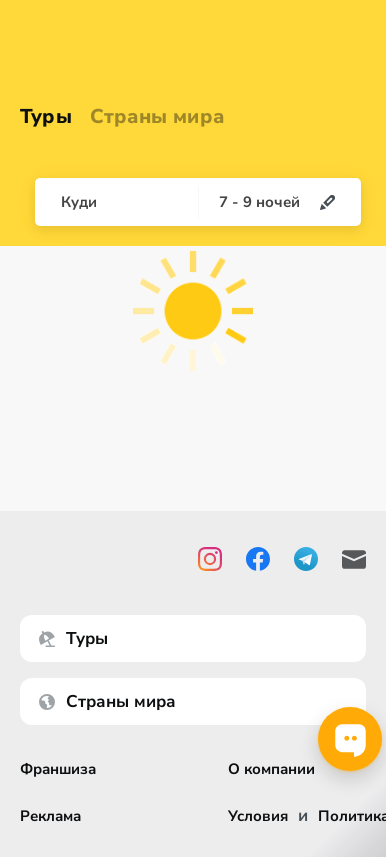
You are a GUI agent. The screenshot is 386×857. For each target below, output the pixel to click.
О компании (271, 769)
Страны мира (157, 116)
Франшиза (58, 769)
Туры (46, 116)
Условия (258, 816)
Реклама (50, 816)
